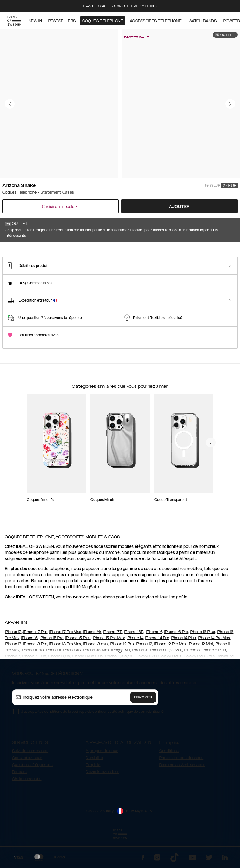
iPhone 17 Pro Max (65, 662)
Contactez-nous (27, 788)
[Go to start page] (14, 21)
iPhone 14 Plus (183, 668)
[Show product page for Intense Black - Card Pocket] (211, 281)
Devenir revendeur (102, 802)
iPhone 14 (135, 668)
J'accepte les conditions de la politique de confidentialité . (93, 742)
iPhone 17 (13, 662)
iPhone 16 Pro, (177, 662)
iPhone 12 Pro (122, 674)
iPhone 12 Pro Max (170, 674)
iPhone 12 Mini (201, 674)
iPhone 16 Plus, (203, 662)
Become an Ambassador (182, 795)
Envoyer (143, 728)
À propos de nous (102, 781)
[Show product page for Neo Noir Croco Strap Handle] (50, 281)
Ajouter (180, 207)
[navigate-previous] (211, 486)
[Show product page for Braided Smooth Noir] (179, 281)
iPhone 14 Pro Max (214, 668)
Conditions (169, 781)
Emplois (93, 795)
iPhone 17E (113, 662)
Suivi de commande (30, 781)
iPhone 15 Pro (51, 668)
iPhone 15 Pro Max (109, 668)
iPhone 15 (30, 668)
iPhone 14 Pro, (157, 668)
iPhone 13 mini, (96, 674)
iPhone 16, (155, 662)
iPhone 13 (13, 674)
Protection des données (182, 788)
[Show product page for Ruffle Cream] (82, 281)
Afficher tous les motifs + (214, 250)
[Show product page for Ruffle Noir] (114, 281)
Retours (19, 802)
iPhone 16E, (134, 662)
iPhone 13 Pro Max (65, 674)
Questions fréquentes (32, 795)
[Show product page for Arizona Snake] (17, 281)
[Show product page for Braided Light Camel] (146, 281)
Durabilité (94, 788)
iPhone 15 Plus (78, 668)
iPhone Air (92, 662)
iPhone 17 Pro (35, 662)
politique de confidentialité (141, 742)
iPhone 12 (143, 674)
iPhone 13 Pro (35, 674)
